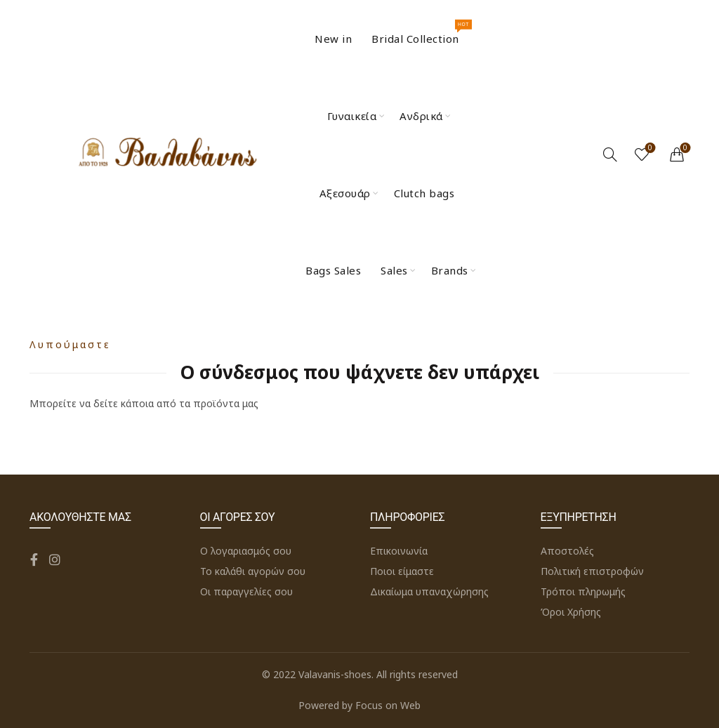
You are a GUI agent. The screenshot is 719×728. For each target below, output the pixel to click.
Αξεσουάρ (345, 193)
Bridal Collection (420, 33)
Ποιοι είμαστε (402, 571)
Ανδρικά (421, 116)
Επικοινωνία (399, 551)
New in (333, 39)
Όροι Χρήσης (571, 612)
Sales (394, 270)
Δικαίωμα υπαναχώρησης (429, 591)
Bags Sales (333, 270)
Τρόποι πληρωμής (583, 591)
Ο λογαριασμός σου (246, 551)
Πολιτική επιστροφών (592, 571)
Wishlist (649, 148)
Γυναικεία (352, 116)
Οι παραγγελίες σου (246, 591)
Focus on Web (388, 705)
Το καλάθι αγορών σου (253, 571)
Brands (450, 270)
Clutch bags (424, 193)
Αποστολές (567, 551)
